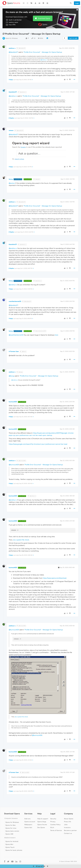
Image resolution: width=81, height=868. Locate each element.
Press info (67, 822)
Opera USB (9, 834)
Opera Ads (28, 827)
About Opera (69, 819)
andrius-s (12, 48)
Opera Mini (9, 844)
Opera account (30, 822)
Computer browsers (11, 818)
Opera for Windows (12, 38)
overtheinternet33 (15, 301)
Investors (67, 827)
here (57, 335)
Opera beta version (12, 831)
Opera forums (42, 825)
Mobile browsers (10, 838)
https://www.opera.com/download (55, 578)
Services (28, 814)
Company (68, 814)
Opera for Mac (11, 825)
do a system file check (21, 540)
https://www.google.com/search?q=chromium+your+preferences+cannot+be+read (38, 444)
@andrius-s (44, 60)
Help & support (43, 819)
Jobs (66, 825)
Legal (53, 814)
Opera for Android (12, 841)
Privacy (53, 822)
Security (53, 819)
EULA (52, 827)
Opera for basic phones (14, 850)
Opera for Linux (11, 828)
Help (39, 814)
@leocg (20, 372)
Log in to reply (73, 38)
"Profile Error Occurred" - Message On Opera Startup (43, 52)
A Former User (14, 351)
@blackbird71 (21, 48)
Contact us (68, 833)
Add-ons (27, 819)
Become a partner (70, 830)
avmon (11, 130)
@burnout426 (21, 461)
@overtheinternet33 (40, 331)
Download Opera (44, 18)
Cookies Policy (55, 825)
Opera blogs (42, 822)
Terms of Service (56, 830)
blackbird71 (13, 92)
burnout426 (13, 402)
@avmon (37, 179)
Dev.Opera (41, 827)
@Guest (23, 352)
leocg (11, 179)
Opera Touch (10, 847)
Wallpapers (28, 825)
